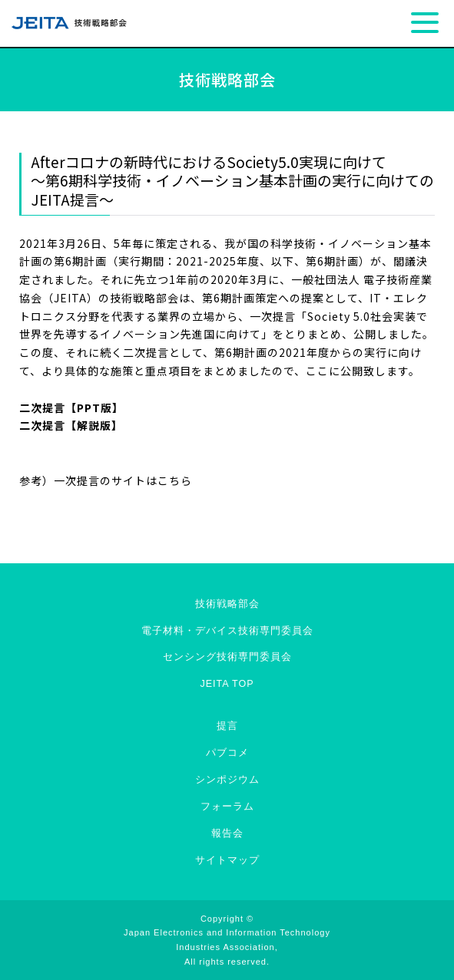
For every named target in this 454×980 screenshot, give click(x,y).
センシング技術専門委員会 (227, 657)
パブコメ (227, 753)
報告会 (227, 833)
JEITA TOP (227, 684)
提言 (227, 726)
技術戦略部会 (227, 604)
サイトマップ (227, 860)
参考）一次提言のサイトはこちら (106, 480)
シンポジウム (227, 780)
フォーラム (227, 807)
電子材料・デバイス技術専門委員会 (227, 631)
